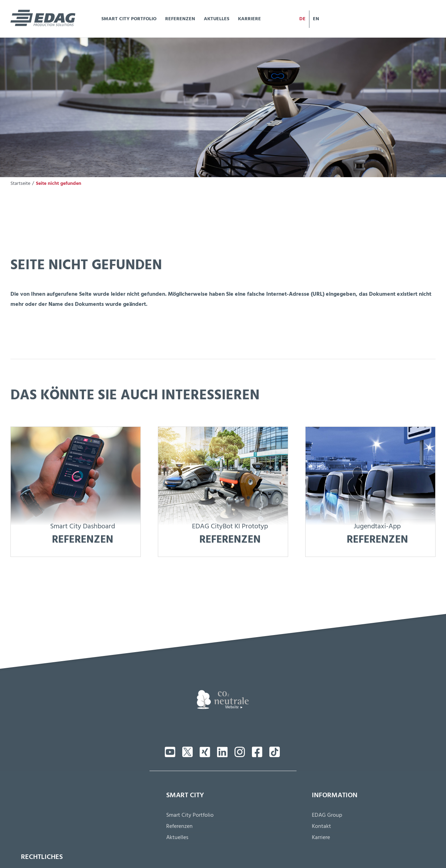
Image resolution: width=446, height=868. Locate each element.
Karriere (321, 838)
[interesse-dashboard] (76, 430)
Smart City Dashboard (83, 527)
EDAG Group (327, 816)
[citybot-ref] (223, 430)
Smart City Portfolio (190, 816)
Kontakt (321, 827)
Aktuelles (177, 838)
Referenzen (179, 827)
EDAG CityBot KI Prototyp (230, 527)
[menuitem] (302, 19)
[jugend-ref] (370, 430)
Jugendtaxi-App (377, 527)
